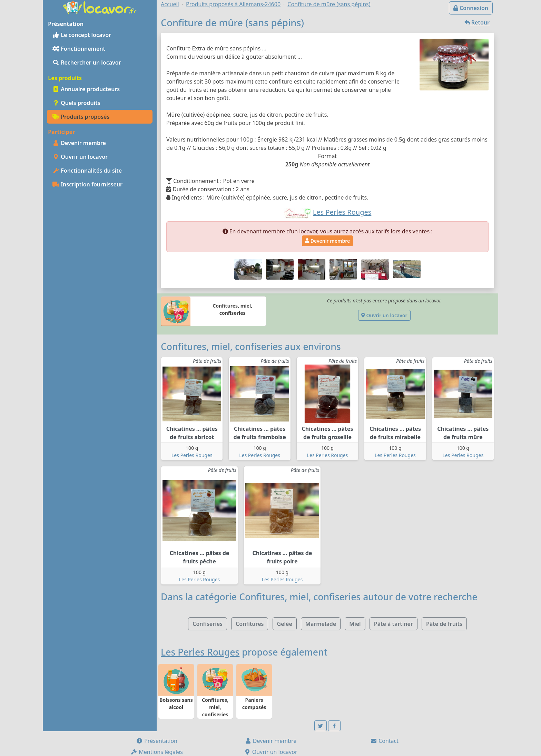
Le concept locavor (82, 35)
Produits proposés (81, 117)
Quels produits (76, 103)
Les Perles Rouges (192, 455)
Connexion (471, 8)
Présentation (157, 741)
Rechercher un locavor (87, 62)
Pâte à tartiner (394, 624)
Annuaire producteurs (86, 89)
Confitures (250, 624)
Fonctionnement (79, 49)
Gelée (285, 624)
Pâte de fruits (444, 624)
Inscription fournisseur (87, 184)
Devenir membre (79, 143)
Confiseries (208, 624)
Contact (384, 741)
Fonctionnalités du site (87, 171)
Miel (355, 624)
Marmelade (321, 624)
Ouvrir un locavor (80, 157)
